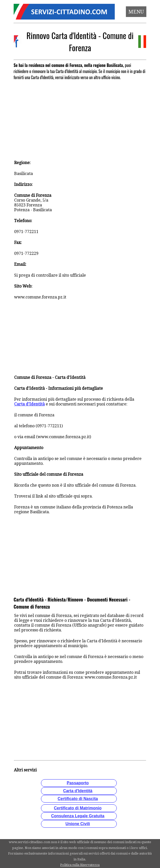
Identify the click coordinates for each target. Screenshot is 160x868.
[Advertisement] (80, 118)
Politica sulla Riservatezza (80, 865)
